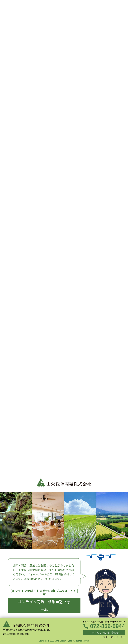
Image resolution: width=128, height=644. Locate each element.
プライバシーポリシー (114, 637)
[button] (44, 605)
